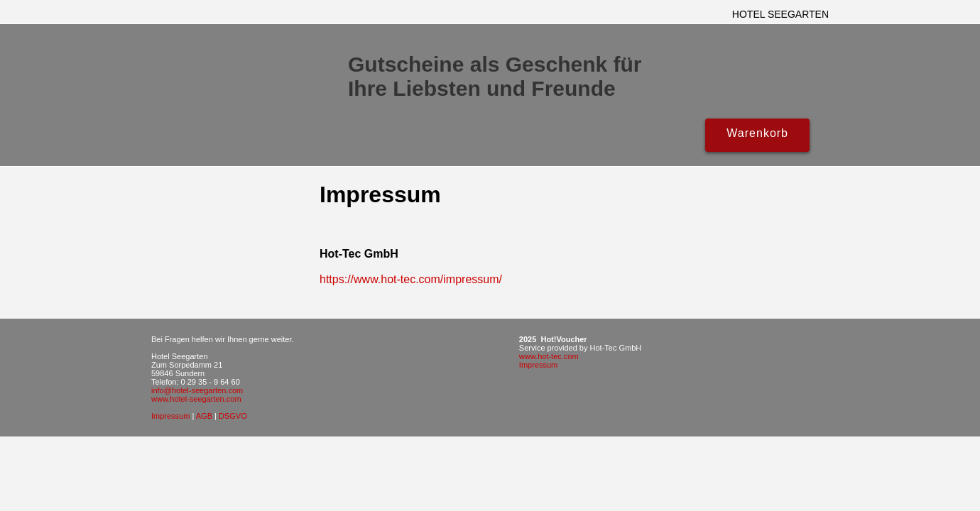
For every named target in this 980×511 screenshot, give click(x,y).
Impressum (170, 416)
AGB (204, 416)
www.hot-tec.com (549, 356)
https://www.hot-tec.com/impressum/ (411, 279)
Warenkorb (757, 133)
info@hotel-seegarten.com (197, 390)
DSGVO (233, 416)
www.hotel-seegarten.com (196, 399)
